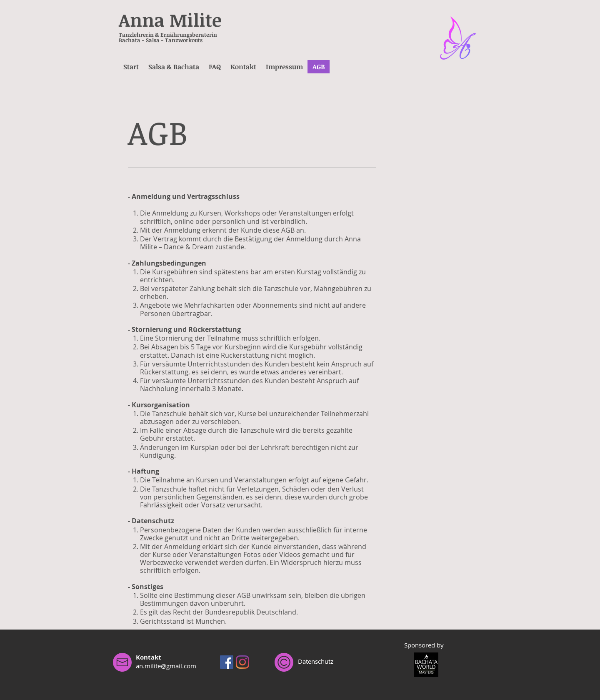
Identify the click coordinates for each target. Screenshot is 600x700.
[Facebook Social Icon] (227, 662)
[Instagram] (242, 662)
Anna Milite (170, 20)
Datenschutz (316, 661)
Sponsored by (424, 645)
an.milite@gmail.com (166, 666)
